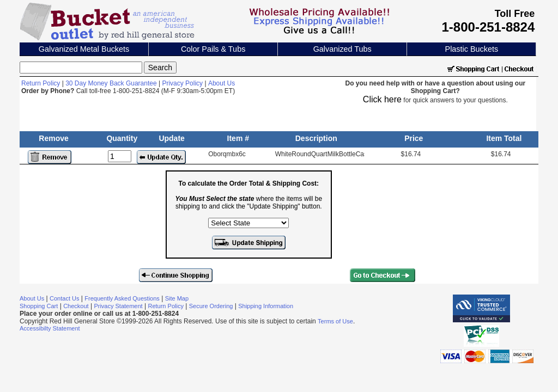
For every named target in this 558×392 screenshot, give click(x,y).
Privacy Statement (118, 306)
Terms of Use (335, 321)
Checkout (76, 306)
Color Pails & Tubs (213, 49)
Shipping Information (266, 306)
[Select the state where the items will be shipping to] (248, 223)
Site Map (177, 298)
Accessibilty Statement (50, 328)
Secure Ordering (211, 306)
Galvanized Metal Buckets (84, 49)
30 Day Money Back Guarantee (111, 83)
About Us (222, 83)
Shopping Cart (39, 306)
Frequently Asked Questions (122, 298)
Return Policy (41, 83)
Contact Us (64, 298)
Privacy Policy (182, 83)
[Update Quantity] (120, 156)
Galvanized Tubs (342, 49)
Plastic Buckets (472, 49)
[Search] (81, 68)
